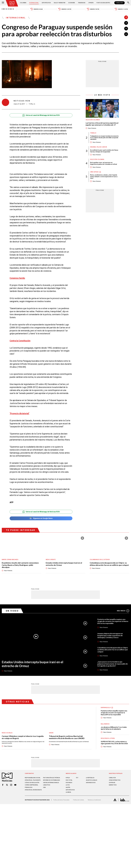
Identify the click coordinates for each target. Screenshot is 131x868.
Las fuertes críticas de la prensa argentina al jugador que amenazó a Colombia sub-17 (102, 124)
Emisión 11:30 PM (121, 9)
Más (123, 611)
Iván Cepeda (94, 172)
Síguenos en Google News (41, 518)
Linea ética (47, 785)
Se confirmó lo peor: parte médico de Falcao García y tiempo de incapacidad (104, 151)
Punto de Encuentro (103, 3)
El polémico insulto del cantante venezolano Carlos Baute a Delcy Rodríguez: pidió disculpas (20, 565)
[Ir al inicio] (12, 3)
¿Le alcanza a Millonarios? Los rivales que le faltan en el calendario (114, 728)
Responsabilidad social (33, 778)
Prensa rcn (29, 787)
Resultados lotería (108, 738)
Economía (72, 3)
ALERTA (68, 787)
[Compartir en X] (126, 29)
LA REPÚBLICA (90, 778)
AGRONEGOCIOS (91, 783)
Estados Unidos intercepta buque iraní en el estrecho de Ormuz (64, 564)
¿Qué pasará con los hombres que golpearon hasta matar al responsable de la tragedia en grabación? (113, 664)
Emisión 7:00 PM (93, 9)
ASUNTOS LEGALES (92, 780)
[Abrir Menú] (3, 3)
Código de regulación (32, 783)
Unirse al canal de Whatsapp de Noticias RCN (41, 115)
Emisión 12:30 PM (65, 9)
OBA (44, 787)
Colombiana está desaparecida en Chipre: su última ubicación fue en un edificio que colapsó (109, 564)
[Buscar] (128, 3)
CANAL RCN (119, 3)
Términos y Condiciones (94, 800)
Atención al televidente (33, 780)
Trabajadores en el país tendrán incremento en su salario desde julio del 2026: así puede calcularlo (104, 138)
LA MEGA (68, 792)
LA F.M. (68, 785)
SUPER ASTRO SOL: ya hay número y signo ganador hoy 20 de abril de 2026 (114, 742)
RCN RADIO (69, 783)
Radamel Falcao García (99, 147)
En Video (12, 611)
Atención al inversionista (33, 790)
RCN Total (69, 780)
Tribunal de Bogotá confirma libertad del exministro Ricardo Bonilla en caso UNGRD (67, 737)
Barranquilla (106, 708)
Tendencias (82, 3)
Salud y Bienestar (60, 3)
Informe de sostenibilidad (52, 780)
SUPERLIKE (112, 783)
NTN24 (68, 778)
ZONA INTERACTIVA (115, 780)
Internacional (34, 3)
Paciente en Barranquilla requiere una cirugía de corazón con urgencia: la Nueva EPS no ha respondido (113, 621)
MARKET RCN (113, 785)
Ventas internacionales (51, 783)
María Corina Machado (10, 560)
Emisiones (8, 9)
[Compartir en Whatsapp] (126, 34)
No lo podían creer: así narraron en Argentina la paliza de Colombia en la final (104, 163)
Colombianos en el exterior (100, 560)
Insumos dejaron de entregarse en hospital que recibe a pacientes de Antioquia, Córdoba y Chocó (110, 636)
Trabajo (93, 133)
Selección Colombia (93, 120)
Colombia (23, 3)
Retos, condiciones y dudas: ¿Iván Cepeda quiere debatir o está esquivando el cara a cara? (104, 177)
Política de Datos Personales (61, 800)
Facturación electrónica (52, 778)
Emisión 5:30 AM (37, 9)
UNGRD (51, 733)
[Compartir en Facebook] (126, 23)
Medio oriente (51, 560)
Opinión (91, 3)
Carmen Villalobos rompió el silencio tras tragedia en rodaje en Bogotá (23, 737)
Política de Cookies (78, 800)
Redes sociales (7, 733)
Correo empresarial (31, 785)
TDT (77, 778)
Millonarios (105, 724)
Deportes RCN (46, 3)
